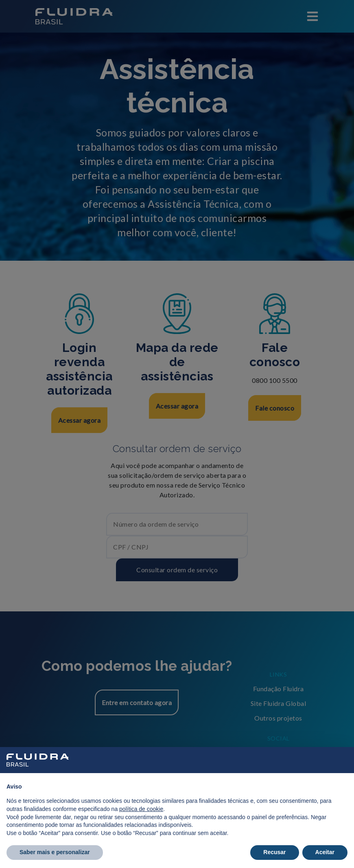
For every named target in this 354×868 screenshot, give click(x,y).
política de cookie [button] (141, 809)
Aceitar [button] (325, 852)
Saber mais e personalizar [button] (55, 852)
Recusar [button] (274, 852)
